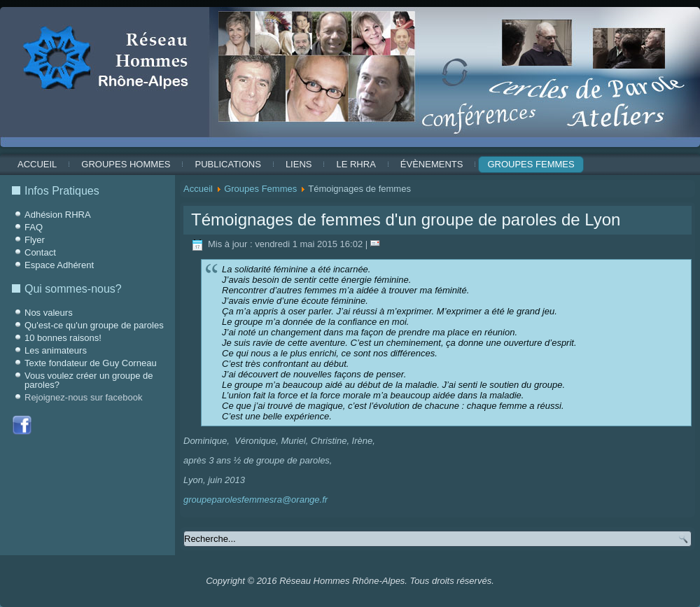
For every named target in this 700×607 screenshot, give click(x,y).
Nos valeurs (49, 313)
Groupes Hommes (126, 164)
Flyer (35, 240)
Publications (227, 164)
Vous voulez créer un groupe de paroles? (89, 380)
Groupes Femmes (531, 164)
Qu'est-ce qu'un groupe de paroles (94, 325)
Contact (40, 252)
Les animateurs (56, 350)
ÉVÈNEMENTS (432, 164)
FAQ (34, 227)
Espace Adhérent (59, 265)
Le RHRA (356, 164)
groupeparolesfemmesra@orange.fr (255, 500)
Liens (299, 164)
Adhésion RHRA (58, 215)
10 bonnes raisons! (63, 338)
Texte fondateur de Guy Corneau (91, 363)
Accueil (37, 164)
